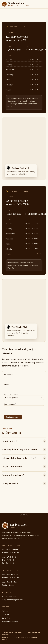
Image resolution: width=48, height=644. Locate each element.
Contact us (6, 618)
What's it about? (11, 394)
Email (6, 384)
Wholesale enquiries (10, 621)
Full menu (6, 611)
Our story (5, 614)
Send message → (13, 417)
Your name (9, 375)
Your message (10, 404)
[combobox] (24, 398)
